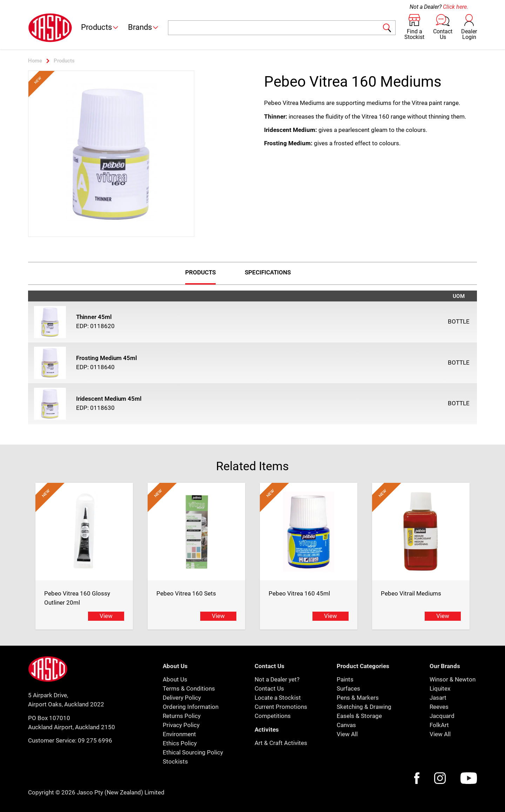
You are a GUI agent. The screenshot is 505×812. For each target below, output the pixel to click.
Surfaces (348, 688)
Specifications (268, 272)
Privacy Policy (181, 725)
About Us (175, 679)
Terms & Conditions (189, 688)
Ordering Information (191, 707)
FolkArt (439, 725)
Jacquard (442, 716)
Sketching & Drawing (364, 707)
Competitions (273, 716)
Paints (345, 679)
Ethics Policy (180, 743)
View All (347, 734)
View (106, 616)
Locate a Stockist (278, 698)
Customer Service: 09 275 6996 (70, 740)
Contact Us (269, 688)
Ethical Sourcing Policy (193, 752)
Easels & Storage (359, 716)
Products (100, 27)
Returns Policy (182, 716)
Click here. (456, 7)
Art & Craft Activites (281, 743)
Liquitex (440, 688)
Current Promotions (281, 707)
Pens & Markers (358, 698)
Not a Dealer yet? (277, 679)
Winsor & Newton (453, 679)
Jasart (438, 698)
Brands (144, 27)
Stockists (175, 761)
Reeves (439, 707)
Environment (179, 734)
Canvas (346, 725)
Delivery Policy (182, 698)
